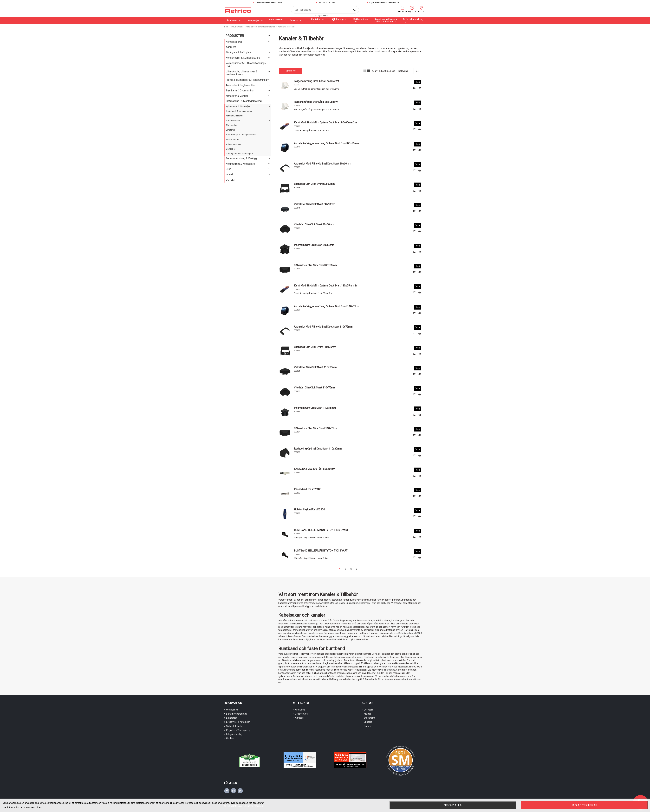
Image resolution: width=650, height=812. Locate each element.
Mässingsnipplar (233, 144)
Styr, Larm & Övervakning (240, 91)
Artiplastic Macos (329, 603)
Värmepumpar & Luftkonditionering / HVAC (246, 65)
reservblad (331, 640)
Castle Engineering (349, 603)
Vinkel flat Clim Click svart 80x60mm (315, 204)
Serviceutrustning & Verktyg (241, 158)
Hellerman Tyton (368, 603)
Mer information (11, 807)
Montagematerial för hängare (239, 154)
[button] (255, 20)
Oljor (228, 169)
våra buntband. (388, 670)
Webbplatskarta (234, 726)
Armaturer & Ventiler (237, 96)
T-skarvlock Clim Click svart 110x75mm (316, 428)
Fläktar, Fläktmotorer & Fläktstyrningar (247, 80)
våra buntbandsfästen (410, 679)
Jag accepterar (584, 805)
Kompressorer (234, 42)
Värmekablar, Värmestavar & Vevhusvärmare (241, 73)
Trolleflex (386, 603)
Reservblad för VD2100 (308, 489)
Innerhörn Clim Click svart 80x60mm (314, 245)
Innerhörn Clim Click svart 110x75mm (315, 408)
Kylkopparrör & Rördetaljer (238, 106)
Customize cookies (32, 807)
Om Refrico (232, 710)
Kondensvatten (233, 120)
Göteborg (369, 710)
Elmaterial (230, 130)
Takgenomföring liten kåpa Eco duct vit (316, 81)
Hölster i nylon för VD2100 (309, 510)
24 (418, 71)
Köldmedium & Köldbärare (240, 164)
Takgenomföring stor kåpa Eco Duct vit (316, 102)
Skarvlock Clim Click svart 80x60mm (314, 184)
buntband (289, 654)
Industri (230, 174)
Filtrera (290, 71)
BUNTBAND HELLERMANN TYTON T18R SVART (321, 530)
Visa (418, 82)
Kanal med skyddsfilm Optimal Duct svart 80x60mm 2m (325, 123)
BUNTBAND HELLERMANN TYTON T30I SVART (321, 551)
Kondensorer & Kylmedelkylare (243, 58)
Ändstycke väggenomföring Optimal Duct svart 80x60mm (326, 143)
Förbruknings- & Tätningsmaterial (241, 135)
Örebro (367, 726)
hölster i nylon (348, 640)
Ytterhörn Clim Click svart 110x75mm (315, 388)
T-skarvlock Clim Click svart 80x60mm (315, 265)
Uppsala (368, 722)
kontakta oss (380, 51)
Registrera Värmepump (238, 730)
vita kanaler (298, 633)
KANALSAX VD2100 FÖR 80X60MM (315, 469)
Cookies (230, 738)
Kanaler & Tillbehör (234, 116)
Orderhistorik (302, 714)
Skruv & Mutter (232, 139)
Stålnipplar (231, 149)
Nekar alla (453, 805)
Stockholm (369, 718)
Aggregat (231, 47)
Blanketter (232, 718)
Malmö (367, 714)
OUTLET (230, 180)
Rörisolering (231, 125)
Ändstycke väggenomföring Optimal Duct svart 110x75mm (327, 306)
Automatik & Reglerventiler (240, 85)
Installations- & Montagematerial (244, 101)
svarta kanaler (316, 633)
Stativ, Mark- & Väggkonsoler (239, 111)
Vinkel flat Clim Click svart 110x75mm (315, 367)
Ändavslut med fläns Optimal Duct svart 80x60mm (322, 164)
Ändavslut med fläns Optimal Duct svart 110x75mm (323, 327)
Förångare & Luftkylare (238, 52)
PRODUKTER (235, 36)
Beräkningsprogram (236, 714)
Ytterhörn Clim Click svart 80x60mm (314, 225)
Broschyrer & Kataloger (238, 722)
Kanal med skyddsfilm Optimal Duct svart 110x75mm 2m (326, 286)
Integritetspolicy (234, 734)
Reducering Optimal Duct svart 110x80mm (318, 449)
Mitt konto (300, 710)
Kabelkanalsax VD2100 (410, 633)
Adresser (300, 718)
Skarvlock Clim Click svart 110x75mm (315, 347)
